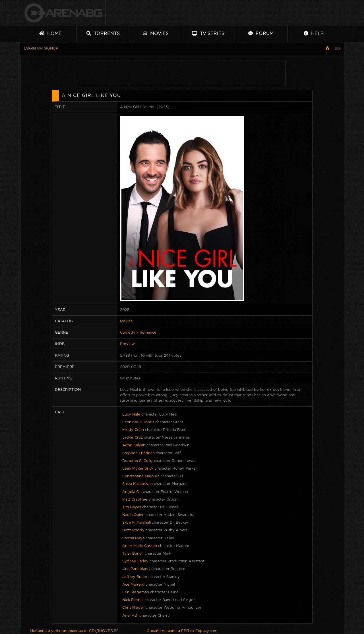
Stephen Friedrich (138, 453)
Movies (156, 33)
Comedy (128, 333)
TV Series (208, 33)
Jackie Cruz (133, 438)
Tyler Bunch (133, 554)
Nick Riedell (133, 600)
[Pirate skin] (327, 48)
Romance (148, 333)
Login (30, 48)
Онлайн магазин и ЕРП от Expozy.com (182, 631)
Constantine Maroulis (141, 476)
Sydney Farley (135, 561)
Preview (127, 344)
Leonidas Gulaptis (138, 422)
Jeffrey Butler (135, 577)
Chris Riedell (133, 608)
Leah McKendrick (138, 469)
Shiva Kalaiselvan (137, 484)
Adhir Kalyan (134, 445)
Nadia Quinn (133, 515)
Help (314, 33)
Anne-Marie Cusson (140, 546)
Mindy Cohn (133, 430)
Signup (51, 48)
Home (50, 33)
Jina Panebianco (137, 569)
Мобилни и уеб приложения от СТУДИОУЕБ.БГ (74, 631)
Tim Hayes (132, 507)
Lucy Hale (131, 415)
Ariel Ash (130, 616)
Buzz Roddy (133, 530)
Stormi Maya (133, 538)
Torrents (103, 33)
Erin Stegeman (136, 592)
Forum (261, 33)
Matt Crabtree (135, 500)
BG (337, 48)
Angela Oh (132, 492)
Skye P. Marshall (136, 523)
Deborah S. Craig (137, 461)
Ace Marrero (133, 585)
